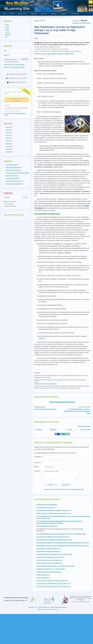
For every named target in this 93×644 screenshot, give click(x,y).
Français (7, 32)
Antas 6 (37, 20)
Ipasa (51, 485)
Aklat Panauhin (75, 14)
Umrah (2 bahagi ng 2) (43, 578)
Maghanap (64, 14)
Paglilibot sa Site (22, 14)
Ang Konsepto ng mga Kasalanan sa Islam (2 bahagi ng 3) (54, 584)
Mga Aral (44, 54)
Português (8, 34)
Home (4, 14)
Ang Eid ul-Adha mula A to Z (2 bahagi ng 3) (49, 560)
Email (5, 51)
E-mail (68, 429)
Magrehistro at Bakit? (19, 67)
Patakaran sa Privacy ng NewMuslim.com (48, 610)
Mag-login (25, 59)
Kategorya (54, 14)
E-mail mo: (38, 462)
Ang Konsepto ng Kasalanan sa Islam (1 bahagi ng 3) (52, 581)
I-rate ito (38, 429)
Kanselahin (66, 485)
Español (7, 30)
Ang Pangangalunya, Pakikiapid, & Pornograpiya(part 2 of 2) (54, 540)
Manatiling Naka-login (10, 60)
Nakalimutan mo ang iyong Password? (14, 65)
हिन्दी (6, 37)
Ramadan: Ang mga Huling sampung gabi (49, 572)
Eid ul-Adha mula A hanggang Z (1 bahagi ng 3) (50, 557)
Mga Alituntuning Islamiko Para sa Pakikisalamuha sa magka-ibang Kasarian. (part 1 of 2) (63, 543)
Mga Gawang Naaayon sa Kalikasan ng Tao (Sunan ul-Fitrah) (54, 554)
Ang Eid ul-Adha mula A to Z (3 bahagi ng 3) (49, 563)
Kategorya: (37, 54)
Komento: (38, 471)
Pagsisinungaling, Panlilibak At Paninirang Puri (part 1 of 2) (54, 510)
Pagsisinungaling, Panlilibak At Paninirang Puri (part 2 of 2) (54, 513)
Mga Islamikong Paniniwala (55, 54)
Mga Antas (44, 14)
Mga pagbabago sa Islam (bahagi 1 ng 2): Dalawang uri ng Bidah (56, 566)
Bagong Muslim (17, 7)
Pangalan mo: (39, 458)
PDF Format (85, 429)
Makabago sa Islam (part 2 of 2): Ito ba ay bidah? (51, 569)
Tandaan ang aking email (11, 62)
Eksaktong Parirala (10, 206)
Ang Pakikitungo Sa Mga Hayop (46, 507)
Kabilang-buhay (69, 54)
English (7, 25)
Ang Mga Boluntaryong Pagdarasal (47, 505)
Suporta (12, 14)
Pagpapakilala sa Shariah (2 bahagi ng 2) (49, 551)
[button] (5, 127)
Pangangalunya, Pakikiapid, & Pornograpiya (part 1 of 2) (53, 537)
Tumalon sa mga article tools (81, 23)
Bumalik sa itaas (84, 426)
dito (82, 489)
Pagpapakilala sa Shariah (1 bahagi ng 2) (49, 548)
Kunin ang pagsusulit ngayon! (62, 402)
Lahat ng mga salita (10, 201)
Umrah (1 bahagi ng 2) (43, 575)
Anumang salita (9, 204)
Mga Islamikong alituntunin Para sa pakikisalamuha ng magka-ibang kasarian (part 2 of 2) (63, 546)
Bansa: (37, 467)
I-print (53, 429)
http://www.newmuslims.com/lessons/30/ (46, 384)
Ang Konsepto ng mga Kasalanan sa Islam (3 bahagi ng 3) (54, 586)
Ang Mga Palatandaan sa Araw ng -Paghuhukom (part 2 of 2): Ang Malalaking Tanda (77, 411)
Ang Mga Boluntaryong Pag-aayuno (45, 409)
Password (6, 55)
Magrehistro (34, 14)
